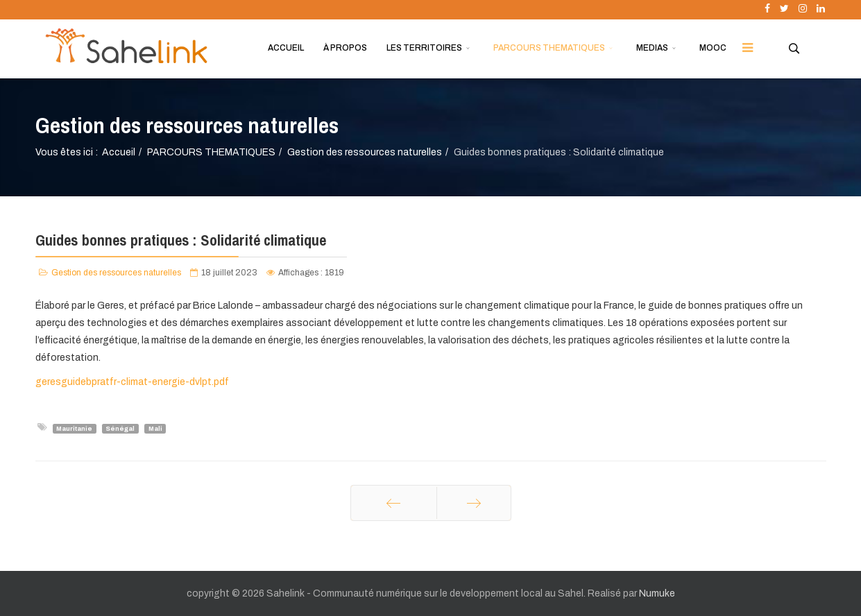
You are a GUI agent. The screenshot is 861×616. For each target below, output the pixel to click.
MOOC (713, 48)
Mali (155, 428)
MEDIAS (652, 48)
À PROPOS (345, 48)
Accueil (119, 152)
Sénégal (120, 428)
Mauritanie (74, 428)
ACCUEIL (286, 48)
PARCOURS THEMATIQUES (549, 48)
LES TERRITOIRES (424, 48)
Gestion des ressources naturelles (365, 152)
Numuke (657, 593)
